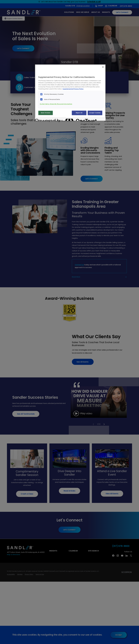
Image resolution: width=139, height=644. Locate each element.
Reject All (79, 113)
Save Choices (46, 113)
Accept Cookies (95, 113)
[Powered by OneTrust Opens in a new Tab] (43, 119)
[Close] (103, 67)
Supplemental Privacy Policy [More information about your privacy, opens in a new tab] (73, 89)
